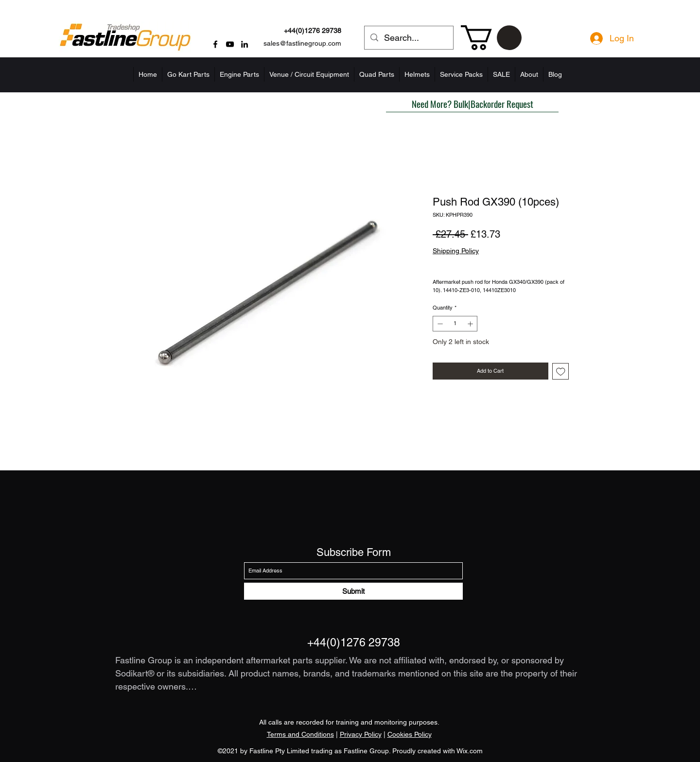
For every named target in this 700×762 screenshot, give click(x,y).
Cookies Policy (410, 734)
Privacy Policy (361, 734)
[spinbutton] (455, 324)
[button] (491, 38)
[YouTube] (230, 44)
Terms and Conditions (300, 734)
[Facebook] (215, 44)
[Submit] (353, 591)
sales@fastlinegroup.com (302, 43)
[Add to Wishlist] (561, 372)
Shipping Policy (456, 251)
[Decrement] (439, 324)
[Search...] (408, 38)
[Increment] (471, 324)
